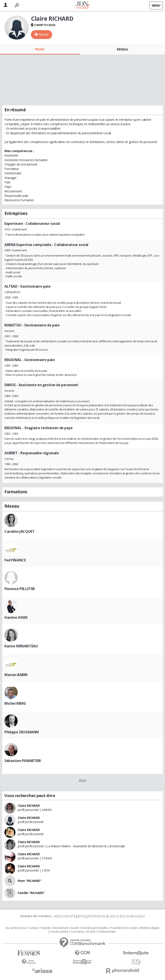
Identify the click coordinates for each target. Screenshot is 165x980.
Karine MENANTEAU (21, 646)
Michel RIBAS (15, 703)
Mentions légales (150, 928)
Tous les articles (59, 932)
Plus (82, 780)
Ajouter (44, 34)
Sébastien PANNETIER (23, 761)
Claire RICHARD (29, 806)
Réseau (122, 49)
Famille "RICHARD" (31, 893)
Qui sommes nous (16, 928)
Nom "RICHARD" (30, 881)
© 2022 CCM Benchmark (101, 932)
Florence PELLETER (20, 589)
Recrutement (61, 928)
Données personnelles (95, 928)
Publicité (46, 928)
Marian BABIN (16, 675)
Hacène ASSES (16, 617)
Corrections (78, 932)
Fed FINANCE (15, 560)
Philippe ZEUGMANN (22, 732)
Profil (40, 49)
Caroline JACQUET (19, 531)
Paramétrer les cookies (124, 928)
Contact (34, 928)
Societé (75, 928)
